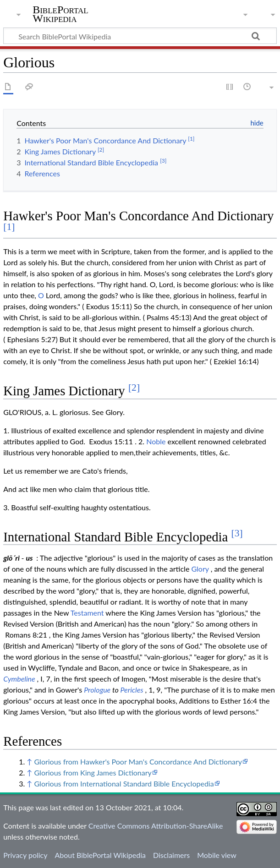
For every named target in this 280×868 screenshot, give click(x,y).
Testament (87, 613)
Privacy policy (25, 855)
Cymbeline (19, 679)
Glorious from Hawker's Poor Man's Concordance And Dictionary (138, 762)
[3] (237, 533)
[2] (134, 388)
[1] (9, 227)
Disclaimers (171, 855)
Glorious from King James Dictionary (93, 772)
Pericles (132, 690)
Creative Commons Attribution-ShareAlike (156, 826)
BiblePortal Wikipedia (60, 14)
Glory (200, 569)
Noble (156, 441)
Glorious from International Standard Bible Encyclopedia (124, 783)
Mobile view (217, 855)
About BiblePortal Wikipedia (100, 855)
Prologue (97, 690)
